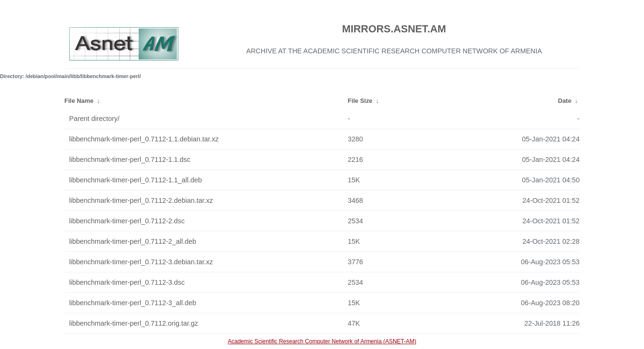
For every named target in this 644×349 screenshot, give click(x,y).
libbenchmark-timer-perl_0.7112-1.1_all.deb (135, 180)
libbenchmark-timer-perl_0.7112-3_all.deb (133, 303)
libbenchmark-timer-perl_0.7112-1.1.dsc (130, 160)
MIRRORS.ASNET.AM (394, 29)
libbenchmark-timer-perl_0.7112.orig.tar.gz (133, 323)
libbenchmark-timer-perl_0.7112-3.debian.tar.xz (141, 262)
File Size (360, 101)
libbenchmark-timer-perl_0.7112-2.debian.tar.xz (141, 200)
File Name (79, 101)
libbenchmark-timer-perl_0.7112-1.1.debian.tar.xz (144, 139)
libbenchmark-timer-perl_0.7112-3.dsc (127, 282)
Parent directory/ (94, 119)
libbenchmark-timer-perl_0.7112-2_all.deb (133, 241)
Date (565, 101)
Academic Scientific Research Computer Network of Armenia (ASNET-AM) (322, 341)
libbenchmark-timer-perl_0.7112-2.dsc (127, 221)
